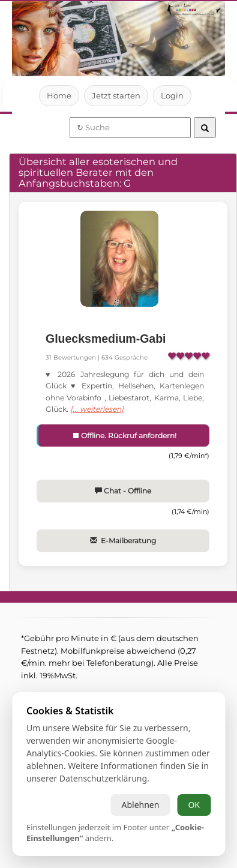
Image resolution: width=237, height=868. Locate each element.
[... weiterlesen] (97, 409)
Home (59, 95)
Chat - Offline (123, 491)
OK (194, 805)
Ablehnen (140, 805)
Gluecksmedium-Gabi (106, 339)
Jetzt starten (116, 95)
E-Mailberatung (123, 541)
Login (172, 95)
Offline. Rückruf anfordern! (124, 436)
